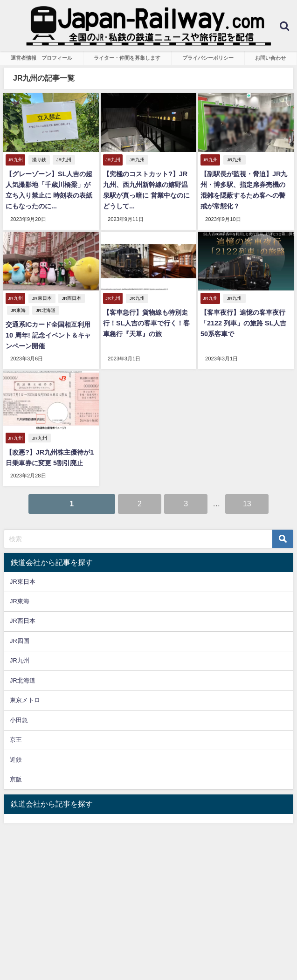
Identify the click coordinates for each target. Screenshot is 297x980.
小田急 (19, 720)
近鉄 (16, 759)
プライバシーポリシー (208, 58)
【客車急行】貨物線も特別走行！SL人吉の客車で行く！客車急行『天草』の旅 (146, 323)
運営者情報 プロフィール (41, 58)
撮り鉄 (39, 160)
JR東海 (18, 310)
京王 (16, 740)
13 (247, 504)
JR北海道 (46, 310)
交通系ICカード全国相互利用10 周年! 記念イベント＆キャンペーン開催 (48, 335)
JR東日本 (42, 298)
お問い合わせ (270, 58)
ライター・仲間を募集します (127, 58)
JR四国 (20, 641)
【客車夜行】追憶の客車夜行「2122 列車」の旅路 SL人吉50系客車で (243, 323)
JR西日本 (71, 298)
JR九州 (64, 160)
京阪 (16, 779)
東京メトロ (25, 700)
